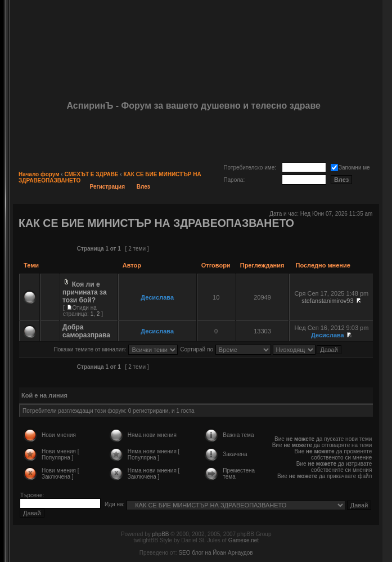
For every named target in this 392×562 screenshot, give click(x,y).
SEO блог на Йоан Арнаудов (215, 553)
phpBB (160, 534)
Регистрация (108, 187)
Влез (143, 187)
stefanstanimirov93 (327, 301)
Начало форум (39, 174)
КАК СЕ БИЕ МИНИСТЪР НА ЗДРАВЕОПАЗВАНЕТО (156, 223)
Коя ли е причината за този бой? (85, 292)
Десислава (157, 297)
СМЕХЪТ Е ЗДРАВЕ (91, 174)
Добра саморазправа (86, 331)
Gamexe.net (244, 540)
